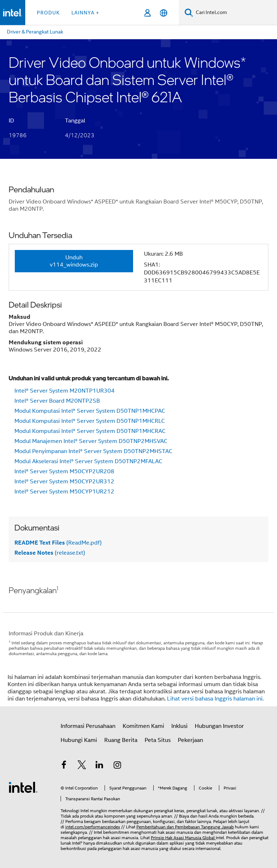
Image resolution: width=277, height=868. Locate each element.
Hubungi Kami (79, 740)
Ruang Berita (121, 740)
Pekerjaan (190, 740)
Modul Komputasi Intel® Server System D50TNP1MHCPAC (90, 411)
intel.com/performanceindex (93, 827)
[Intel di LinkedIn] (100, 766)
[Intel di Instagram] (118, 766)
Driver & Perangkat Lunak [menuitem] (35, 32)
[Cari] (189, 12)
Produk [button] (48, 13)
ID (11, 121)
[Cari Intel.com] (235, 13)
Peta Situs (158, 740)
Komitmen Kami (143, 726)
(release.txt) (50, 553)
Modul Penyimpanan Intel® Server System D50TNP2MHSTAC (93, 451)
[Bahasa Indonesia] (164, 13)
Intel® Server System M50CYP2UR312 (64, 482)
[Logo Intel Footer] (23, 787)
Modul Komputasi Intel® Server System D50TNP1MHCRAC (90, 431)
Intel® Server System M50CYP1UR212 (64, 492)
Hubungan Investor (219, 726)
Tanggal (75, 121)
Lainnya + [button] (85, 13)
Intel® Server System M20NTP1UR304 (65, 391)
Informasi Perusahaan (88, 726)
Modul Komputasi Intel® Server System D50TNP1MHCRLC (90, 421)
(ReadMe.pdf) (58, 543)
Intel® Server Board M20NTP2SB (57, 401)
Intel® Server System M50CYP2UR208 (64, 471)
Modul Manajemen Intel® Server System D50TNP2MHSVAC (91, 441)
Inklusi (179, 726)
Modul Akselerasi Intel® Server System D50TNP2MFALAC (88, 461)
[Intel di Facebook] (64, 766)
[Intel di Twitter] (82, 766)
